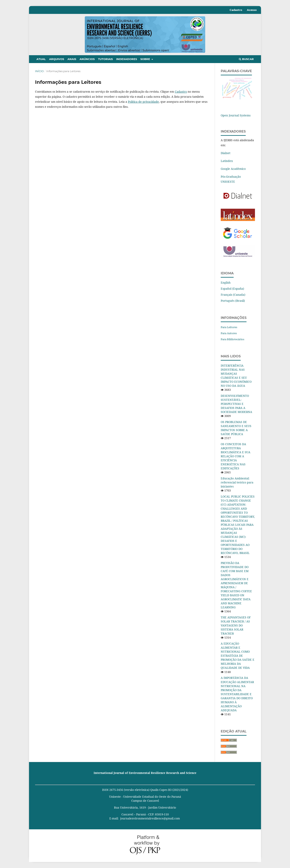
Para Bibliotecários (233, 339)
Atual (41, 59)
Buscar (246, 59)
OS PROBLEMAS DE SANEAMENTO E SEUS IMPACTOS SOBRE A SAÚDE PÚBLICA (236, 428)
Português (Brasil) (233, 301)
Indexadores (127, 59)
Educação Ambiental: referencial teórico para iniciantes (237, 482)
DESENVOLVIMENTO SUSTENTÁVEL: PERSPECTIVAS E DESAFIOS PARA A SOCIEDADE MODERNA (236, 404)
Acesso (252, 10)
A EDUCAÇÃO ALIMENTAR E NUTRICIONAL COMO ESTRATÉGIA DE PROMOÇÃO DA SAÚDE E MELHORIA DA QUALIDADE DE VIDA (238, 656)
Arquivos (57, 59)
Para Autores (229, 333)
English (226, 283)
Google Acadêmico (233, 169)
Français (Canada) (233, 295)
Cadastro (236, 10)
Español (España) (232, 289)
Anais (72, 59)
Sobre (146, 59)
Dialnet (226, 153)
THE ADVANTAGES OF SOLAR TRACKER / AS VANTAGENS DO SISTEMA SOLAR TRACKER (236, 625)
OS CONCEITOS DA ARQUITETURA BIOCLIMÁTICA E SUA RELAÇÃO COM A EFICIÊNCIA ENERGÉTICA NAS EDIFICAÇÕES (236, 456)
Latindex (227, 161)
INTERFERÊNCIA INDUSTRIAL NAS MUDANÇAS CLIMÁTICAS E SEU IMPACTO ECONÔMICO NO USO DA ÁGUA (236, 376)
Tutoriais (105, 59)
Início (39, 71)
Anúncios (87, 59)
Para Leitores (229, 327)
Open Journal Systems (236, 115)
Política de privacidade (143, 102)
